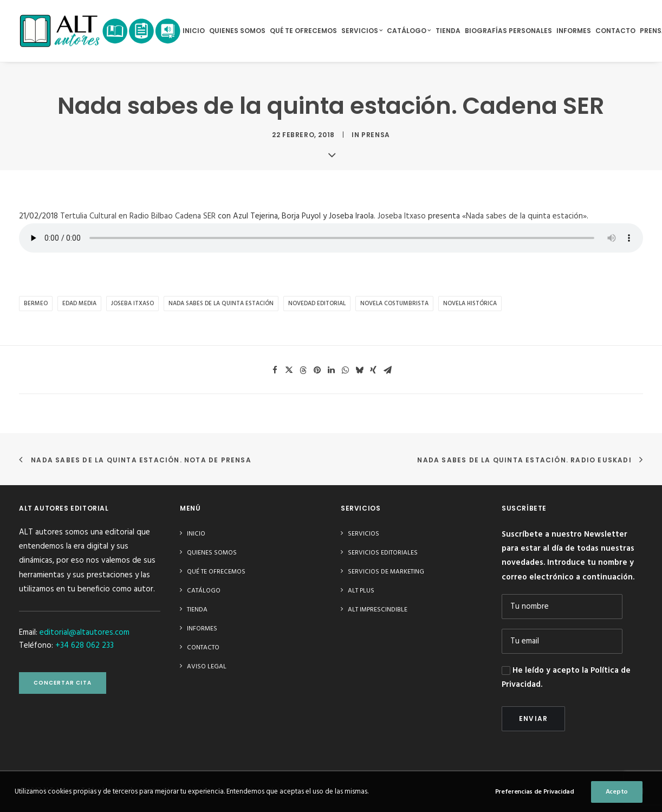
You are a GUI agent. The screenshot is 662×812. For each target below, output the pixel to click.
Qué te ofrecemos (303, 31)
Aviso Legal (207, 667)
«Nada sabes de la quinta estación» (524, 216)
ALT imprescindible (378, 610)
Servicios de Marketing (386, 572)
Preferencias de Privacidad (535, 801)
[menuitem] (194, 31)
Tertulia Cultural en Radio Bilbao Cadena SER (138, 216)
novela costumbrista (394, 304)
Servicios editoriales (383, 553)
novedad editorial (317, 304)
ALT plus (361, 591)
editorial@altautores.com (85, 633)
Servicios (362, 31)
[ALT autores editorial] (100, 31)
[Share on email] (387, 370)
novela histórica (470, 304)
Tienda (448, 31)
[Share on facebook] (275, 370)
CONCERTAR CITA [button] (63, 683)
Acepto (617, 801)
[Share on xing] (373, 370)
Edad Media (79, 304)
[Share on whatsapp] (345, 370)
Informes (574, 31)
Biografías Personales (508, 31)
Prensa (376, 135)
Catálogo (409, 31)
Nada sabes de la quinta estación (221, 304)
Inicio (194, 31)
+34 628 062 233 (85, 646)
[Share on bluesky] (359, 370)
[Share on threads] (303, 370)
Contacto (615, 31)
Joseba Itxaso (402, 216)
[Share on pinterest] (317, 370)
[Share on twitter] (289, 370)
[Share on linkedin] (331, 370)
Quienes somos (237, 31)
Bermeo (36, 304)
